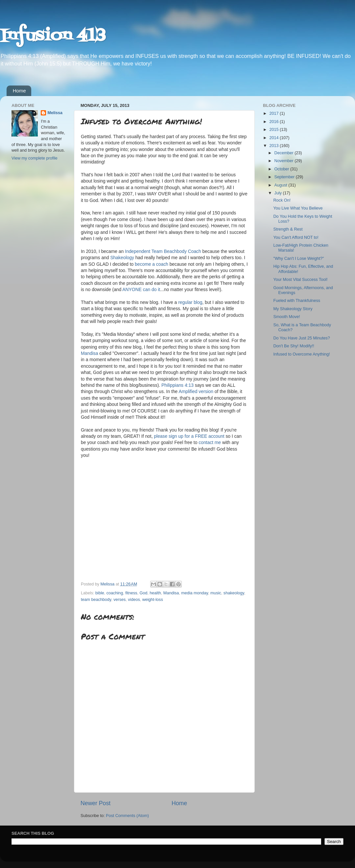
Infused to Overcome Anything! (301, 354)
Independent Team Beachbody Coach (163, 251)
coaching (115, 593)
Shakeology (122, 258)
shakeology (234, 593)
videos (134, 600)
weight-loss (153, 600)
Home (19, 91)
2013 (274, 146)
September (285, 177)
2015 (274, 130)
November (285, 161)
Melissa (55, 113)
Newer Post (95, 803)
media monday (195, 593)
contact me (210, 442)
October (282, 169)
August (282, 185)
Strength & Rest (288, 229)
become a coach (152, 264)
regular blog (190, 302)
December (285, 153)
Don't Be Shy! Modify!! (294, 346)
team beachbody (96, 600)
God (144, 593)
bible (100, 593)
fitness (131, 593)
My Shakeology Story (293, 309)
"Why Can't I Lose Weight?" (298, 259)
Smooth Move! (286, 317)
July (279, 193)
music (216, 593)
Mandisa (89, 353)
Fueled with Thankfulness (297, 301)
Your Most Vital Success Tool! (300, 280)
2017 (274, 113)
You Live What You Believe (298, 208)
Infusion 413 (53, 36)
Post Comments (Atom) (127, 816)
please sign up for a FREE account (189, 436)
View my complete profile (35, 158)
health (155, 593)
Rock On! (282, 200)
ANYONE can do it (141, 289)
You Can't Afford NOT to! (296, 237)
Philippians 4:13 (177, 385)
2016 (274, 122)
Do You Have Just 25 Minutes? (301, 338)
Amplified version (196, 391)
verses (119, 600)
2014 (274, 138)
